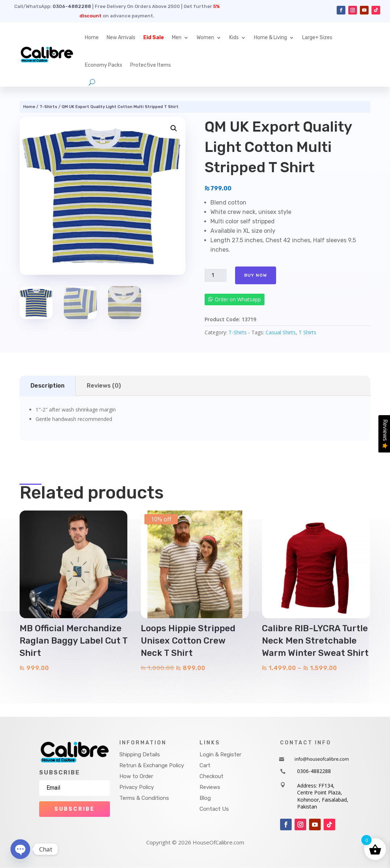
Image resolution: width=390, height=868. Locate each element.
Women (205, 38)
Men (177, 38)
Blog (205, 798)
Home (92, 38)
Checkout (212, 776)
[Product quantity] (215, 275)
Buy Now (256, 275)
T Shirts (307, 332)
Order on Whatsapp (238, 299)
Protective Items (151, 65)
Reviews (210, 787)
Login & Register (220, 755)
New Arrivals (121, 38)
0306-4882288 (72, 6)
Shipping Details (140, 755)
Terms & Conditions (144, 798)
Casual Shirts (281, 332)
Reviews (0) (104, 386)
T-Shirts (48, 107)
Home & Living (270, 38)
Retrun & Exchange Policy (152, 765)
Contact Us (214, 809)
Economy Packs (104, 65)
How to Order (136, 776)
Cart (205, 765)
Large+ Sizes (317, 38)
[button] (174, 128)
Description (48, 386)
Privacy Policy (137, 787)
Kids (234, 38)
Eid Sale (154, 38)
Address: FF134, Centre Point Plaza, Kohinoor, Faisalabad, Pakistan (323, 796)
